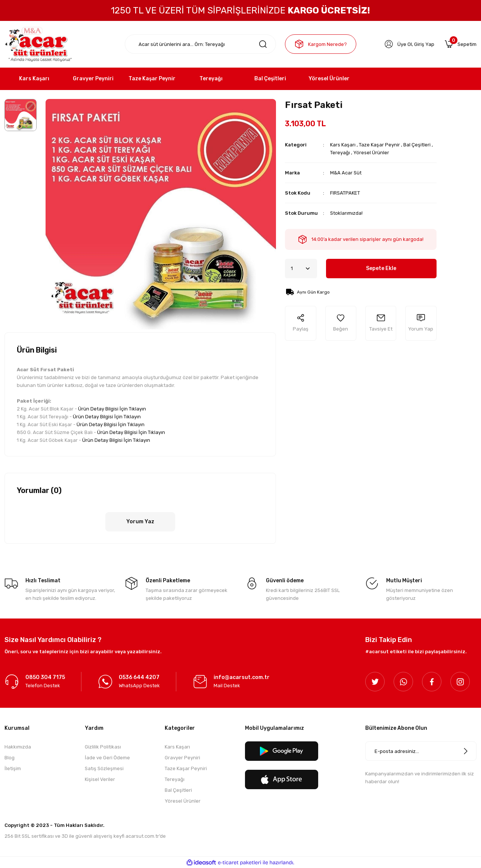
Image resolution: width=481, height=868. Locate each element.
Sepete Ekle (381, 268)
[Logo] (38, 44)
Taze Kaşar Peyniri (186, 768)
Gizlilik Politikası (103, 747)
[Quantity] (301, 269)
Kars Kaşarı (343, 145)
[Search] (200, 44)
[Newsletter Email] (421, 751)
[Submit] (466, 751)
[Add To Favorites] (341, 323)
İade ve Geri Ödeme (107, 758)
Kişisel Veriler (100, 779)
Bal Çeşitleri (417, 145)
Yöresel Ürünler (371, 153)
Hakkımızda (18, 747)
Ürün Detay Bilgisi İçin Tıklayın (112, 409)
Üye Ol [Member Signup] (405, 44)
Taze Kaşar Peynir (379, 145)
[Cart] (461, 44)
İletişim (13, 768)
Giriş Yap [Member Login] (424, 44)
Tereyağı (340, 153)
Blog (10, 758)
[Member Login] (389, 44)
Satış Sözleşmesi (104, 768)
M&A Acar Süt (346, 173)
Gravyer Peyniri (182, 758)
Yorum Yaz (140, 522)
